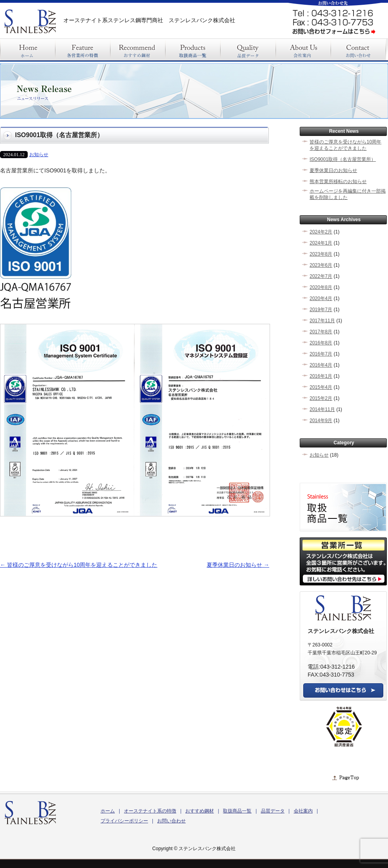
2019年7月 (321, 310)
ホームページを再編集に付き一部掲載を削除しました (348, 194)
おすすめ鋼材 (200, 811)
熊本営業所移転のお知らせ (338, 182)
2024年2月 (321, 232)
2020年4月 (321, 298)
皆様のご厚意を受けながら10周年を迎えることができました (79, 565)
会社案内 (303, 811)
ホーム (108, 811)
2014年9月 (321, 421)
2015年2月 (321, 398)
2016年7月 (321, 354)
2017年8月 (321, 332)
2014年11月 (322, 409)
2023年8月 (321, 254)
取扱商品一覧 (237, 811)
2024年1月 (321, 243)
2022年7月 (321, 276)
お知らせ (39, 155)
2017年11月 (322, 321)
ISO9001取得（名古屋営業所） (343, 159)
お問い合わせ (171, 821)
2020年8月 (321, 287)
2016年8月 (321, 343)
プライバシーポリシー (124, 821)
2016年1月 (321, 376)
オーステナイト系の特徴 (150, 811)
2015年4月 (321, 387)
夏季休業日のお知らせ (238, 565)
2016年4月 (321, 365)
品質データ (273, 811)
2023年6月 (321, 265)
